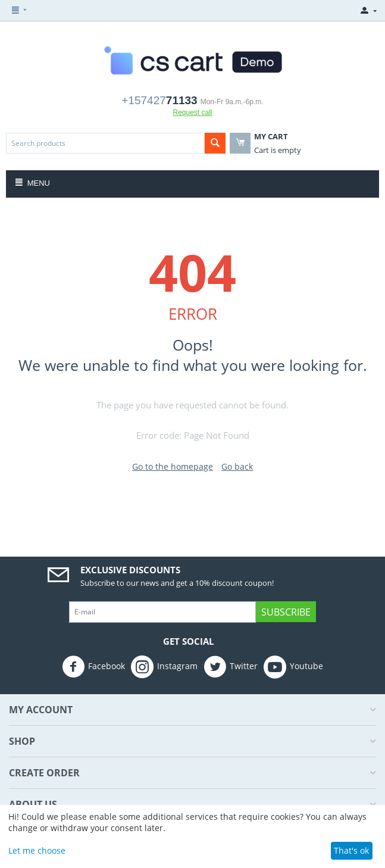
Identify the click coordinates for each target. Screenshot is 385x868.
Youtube (293, 667)
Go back (237, 466)
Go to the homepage (173, 466)
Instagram (164, 667)
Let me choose (37, 850)
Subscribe (286, 612)
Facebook (93, 667)
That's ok (351, 850)
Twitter (231, 667)
